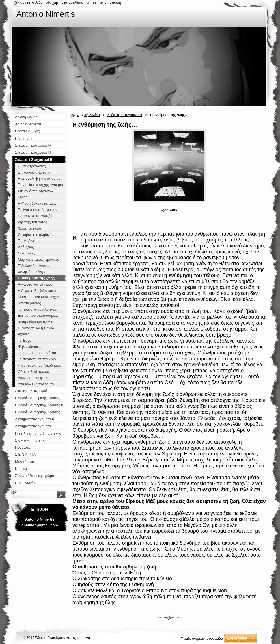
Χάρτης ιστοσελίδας (67, 2)
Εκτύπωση (113, 2)
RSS (94, 2)
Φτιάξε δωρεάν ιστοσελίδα (202, 638)
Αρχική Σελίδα (89, 115)
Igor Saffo (169, 210)
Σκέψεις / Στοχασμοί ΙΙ (125, 115)
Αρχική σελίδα (32, 2)
